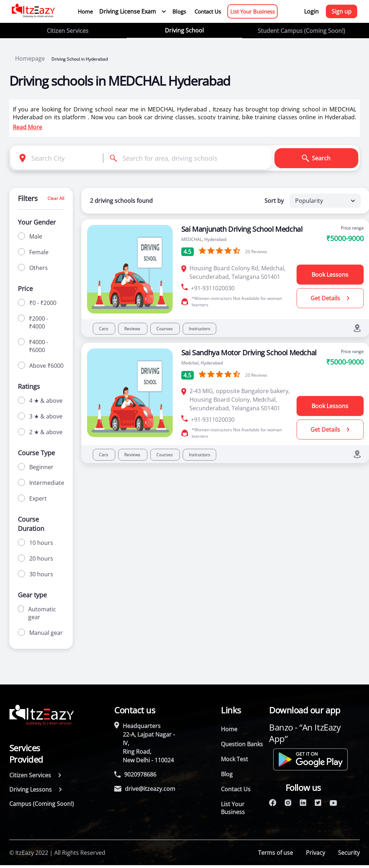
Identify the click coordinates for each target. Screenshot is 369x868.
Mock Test (234, 759)
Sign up (342, 11)
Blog (227, 774)
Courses (165, 329)
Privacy (315, 853)
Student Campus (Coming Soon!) (301, 31)
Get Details (330, 298)
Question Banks (242, 744)
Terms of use (276, 853)
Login (311, 11)
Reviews (133, 329)
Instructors (199, 329)
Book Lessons (330, 275)
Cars (104, 329)
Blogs (179, 11)
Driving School (184, 30)
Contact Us (208, 11)
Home (85, 11)
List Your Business (252, 11)
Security (349, 853)
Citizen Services (68, 31)
